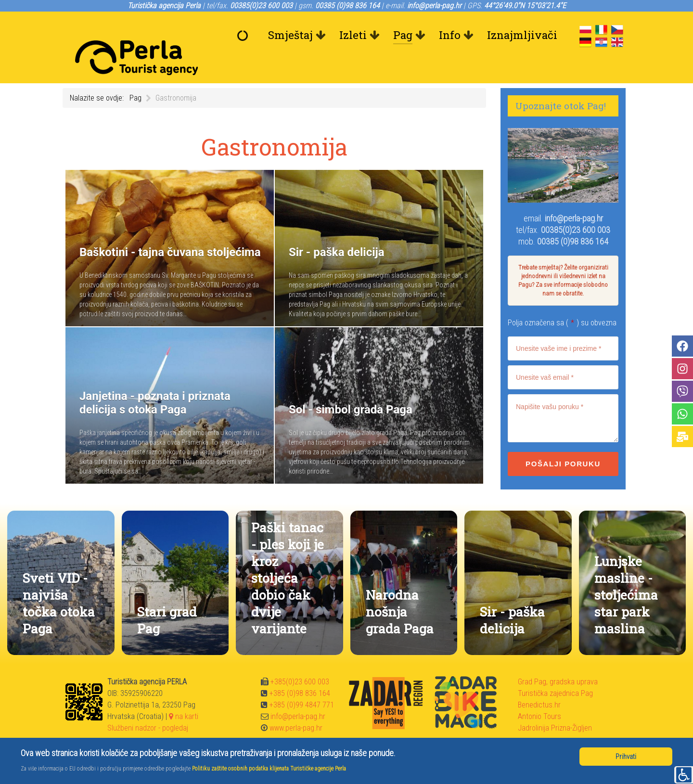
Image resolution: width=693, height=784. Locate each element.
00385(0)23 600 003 (576, 208)
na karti (184, 695)
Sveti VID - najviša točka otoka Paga (59, 581)
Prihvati (626, 757)
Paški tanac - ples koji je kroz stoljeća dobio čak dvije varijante (288, 556)
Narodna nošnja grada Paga (400, 590)
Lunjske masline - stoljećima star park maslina (626, 573)
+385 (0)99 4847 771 (302, 683)
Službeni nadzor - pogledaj (148, 706)
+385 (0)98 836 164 (300, 672)
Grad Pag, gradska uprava (558, 660)
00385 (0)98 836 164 (573, 220)
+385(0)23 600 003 (300, 660)
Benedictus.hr (539, 683)
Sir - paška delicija (512, 598)
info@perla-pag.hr (574, 197)
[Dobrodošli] (245, 35)
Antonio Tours (539, 695)
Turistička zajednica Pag (555, 672)
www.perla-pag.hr (296, 706)
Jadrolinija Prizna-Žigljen (555, 706)
